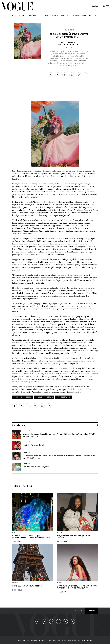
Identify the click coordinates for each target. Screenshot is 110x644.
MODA (13, 16)
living (49, 641)
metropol (42, 641)
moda (19, 641)
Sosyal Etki (68, 30)
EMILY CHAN (71, 43)
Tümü (96, 425)
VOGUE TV (65, 16)
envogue (34, 641)
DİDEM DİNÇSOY (72, 44)
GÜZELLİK (23, 16)
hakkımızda (72, 641)
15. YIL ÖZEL (94, 16)
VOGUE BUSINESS (79, 16)
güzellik (26, 641)
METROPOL (45, 16)
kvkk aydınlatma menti (86, 641)
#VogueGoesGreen (23, 397)
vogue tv (57, 641)
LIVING (55, 16)
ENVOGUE (33, 16)
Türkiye (91, 611)
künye (64, 641)
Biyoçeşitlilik (63, 397)
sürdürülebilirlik (44, 397)
